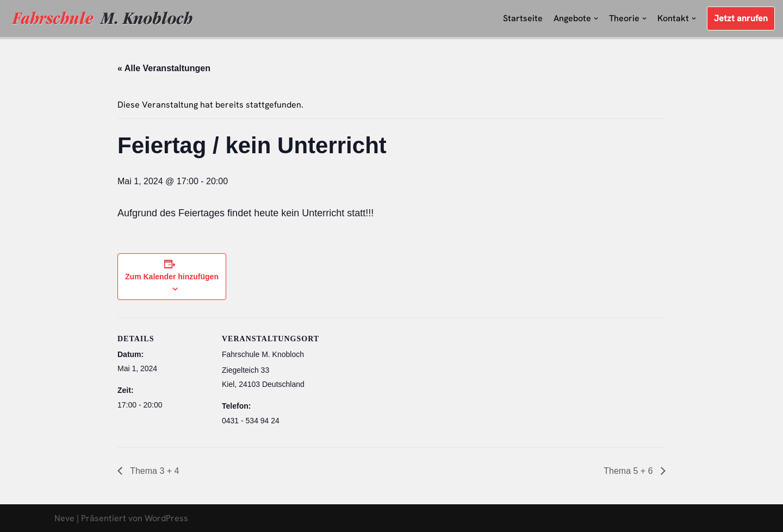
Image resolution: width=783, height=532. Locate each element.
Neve (64, 518)
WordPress (166, 518)
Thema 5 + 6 (629, 471)
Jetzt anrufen (741, 18)
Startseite (523, 18)
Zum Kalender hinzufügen (172, 277)
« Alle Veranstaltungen (164, 68)
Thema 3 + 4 (153, 471)
